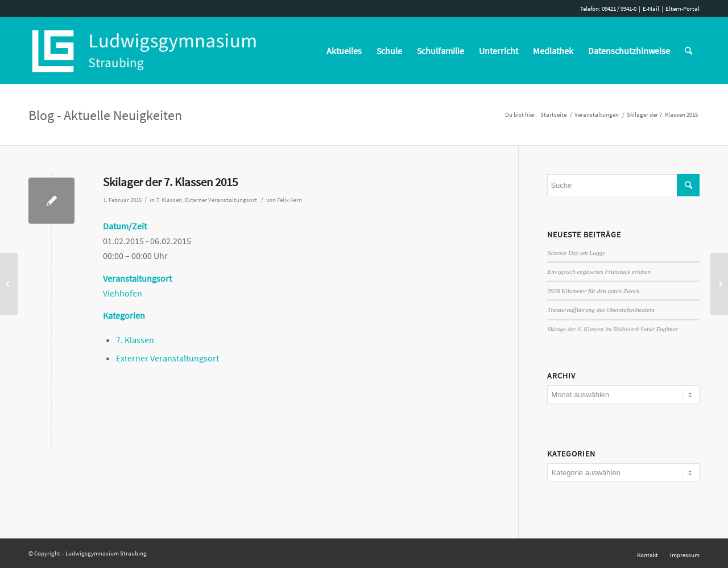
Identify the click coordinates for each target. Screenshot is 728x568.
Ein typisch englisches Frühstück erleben (599, 271)
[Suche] (688, 51)
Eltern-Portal (682, 9)
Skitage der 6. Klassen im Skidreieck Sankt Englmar (613, 329)
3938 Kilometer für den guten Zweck (593, 291)
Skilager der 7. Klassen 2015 (170, 182)
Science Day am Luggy (576, 253)
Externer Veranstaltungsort (221, 200)
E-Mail (651, 9)
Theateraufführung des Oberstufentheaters (601, 310)
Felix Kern (289, 200)
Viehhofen (123, 293)
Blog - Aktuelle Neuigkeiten (105, 115)
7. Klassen (169, 200)
